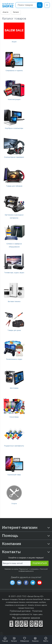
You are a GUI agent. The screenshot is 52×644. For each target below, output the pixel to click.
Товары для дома (14, 330)
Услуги (14, 504)
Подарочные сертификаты (14, 446)
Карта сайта (38, 614)
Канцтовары (14, 417)
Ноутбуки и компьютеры (14, 128)
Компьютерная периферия (14, 157)
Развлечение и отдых (14, 359)
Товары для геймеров (14, 186)
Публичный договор (20, 611)
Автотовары (14, 388)
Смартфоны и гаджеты (14, 71)
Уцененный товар (14, 475)
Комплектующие (14, 99)
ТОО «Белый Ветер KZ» (33, 596)
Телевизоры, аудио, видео (14, 273)
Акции (14, 42)
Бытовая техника (14, 302)
